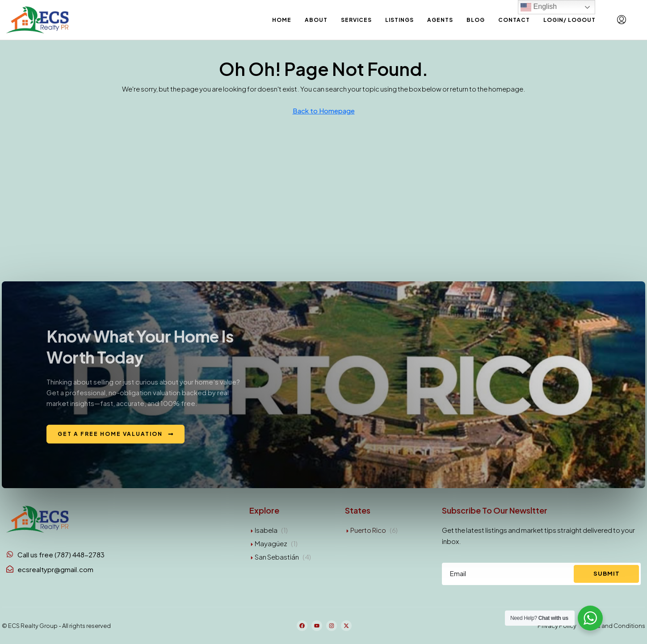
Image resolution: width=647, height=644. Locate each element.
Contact (514, 20)
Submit (607, 573)
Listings (399, 20)
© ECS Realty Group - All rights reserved (56, 626)
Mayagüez (271, 543)
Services (356, 20)
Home (282, 20)
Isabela (266, 530)
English (539, 7)
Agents (440, 20)
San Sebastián (277, 557)
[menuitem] (622, 20)
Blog (476, 20)
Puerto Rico (368, 530)
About (316, 20)
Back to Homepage (324, 111)
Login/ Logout (569, 20)
